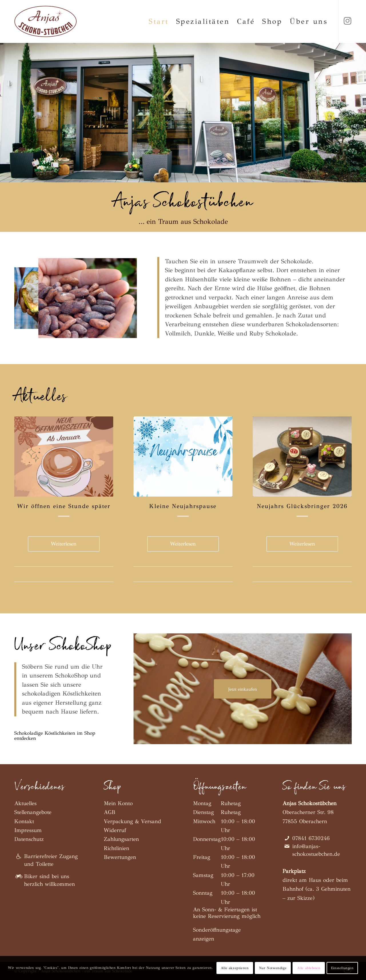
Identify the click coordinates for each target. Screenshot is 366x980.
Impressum (28, 830)
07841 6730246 (311, 838)
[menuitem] (159, 21)
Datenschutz (29, 839)
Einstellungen (342, 968)
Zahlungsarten (121, 839)
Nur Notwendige (273, 968)
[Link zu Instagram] (347, 21)
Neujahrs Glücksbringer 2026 (302, 506)
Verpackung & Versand (133, 821)
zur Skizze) (301, 898)
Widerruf (115, 830)
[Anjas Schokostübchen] (45, 21)
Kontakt (24, 821)
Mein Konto (118, 803)
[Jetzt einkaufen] (243, 689)
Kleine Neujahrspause (183, 506)
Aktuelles (25, 803)
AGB (110, 812)
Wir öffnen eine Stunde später (64, 506)
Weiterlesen (64, 544)
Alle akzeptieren (235, 968)
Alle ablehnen (309, 968)
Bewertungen (120, 857)
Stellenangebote (33, 812)
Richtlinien (117, 848)
